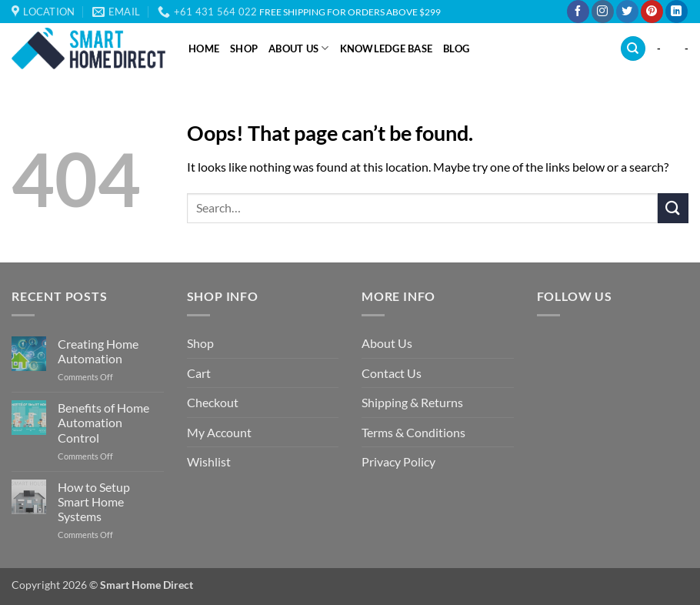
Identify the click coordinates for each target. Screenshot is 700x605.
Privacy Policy (398, 461)
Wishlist (209, 461)
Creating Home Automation (98, 351)
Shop (244, 48)
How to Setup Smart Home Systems (94, 501)
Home (204, 48)
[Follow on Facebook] (578, 12)
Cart (199, 373)
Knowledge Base (387, 48)
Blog (456, 48)
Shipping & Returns (412, 402)
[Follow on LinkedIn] (677, 12)
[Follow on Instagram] (603, 12)
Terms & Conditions (413, 432)
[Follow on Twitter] (627, 12)
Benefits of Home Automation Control (103, 422)
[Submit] (673, 208)
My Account (219, 432)
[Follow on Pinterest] (652, 12)
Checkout (213, 402)
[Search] (633, 49)
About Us (299, 48)
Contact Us (392, 373)
